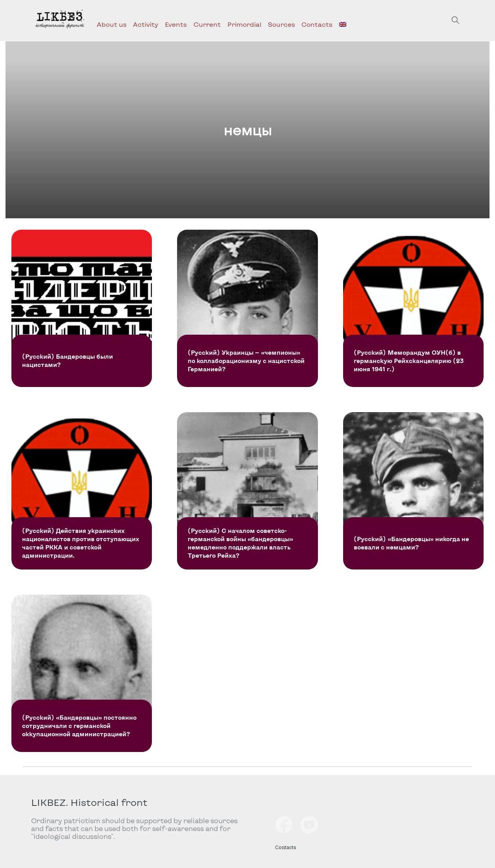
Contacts (317, 24)
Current (207, 24)
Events (176, 24)
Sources (282, 24)
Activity (146, 24)
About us (112, 24)
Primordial (244, 24)
